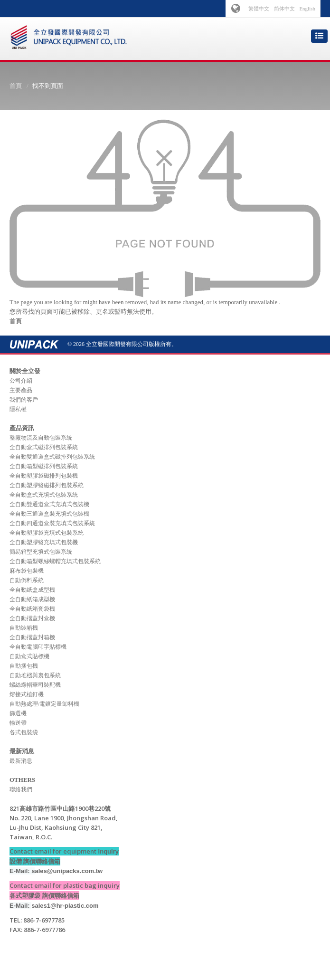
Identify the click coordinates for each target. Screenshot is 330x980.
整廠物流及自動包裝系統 (41, 438)
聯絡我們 (21, 789)
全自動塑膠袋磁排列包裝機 (44, 476)
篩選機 (18, 713)
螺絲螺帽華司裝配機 (35, 685)
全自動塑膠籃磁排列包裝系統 (47, 485)
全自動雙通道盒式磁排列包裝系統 (52, 457)
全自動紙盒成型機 (32, 590)
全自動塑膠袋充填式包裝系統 (47, 533)
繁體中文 (259, 9)
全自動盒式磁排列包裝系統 (44, 447)
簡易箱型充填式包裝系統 (41, 552)
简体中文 (284, 9)
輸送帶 (18, 723)
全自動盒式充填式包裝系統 (44, 495)
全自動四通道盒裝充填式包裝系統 (52, 523)
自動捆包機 (24, 666)
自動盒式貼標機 (29, 656)
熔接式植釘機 (27, 694)
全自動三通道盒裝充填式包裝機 (49, 514)
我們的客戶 (24, 400)
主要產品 (21, 390)
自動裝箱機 (24, 628)
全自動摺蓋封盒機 (32, 618)
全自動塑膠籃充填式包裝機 (44, 542)
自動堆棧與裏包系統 (35, 675)
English (307, 9)
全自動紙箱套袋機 (32, 609)
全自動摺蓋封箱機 (32, 637)
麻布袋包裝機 (27, 571)
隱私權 (18, 409)
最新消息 (21, 761)
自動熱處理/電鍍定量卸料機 (44, 704)
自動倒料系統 (27, 580)
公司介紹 (21, 381)
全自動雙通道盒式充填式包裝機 (49, 504)
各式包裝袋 (24, 732)
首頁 (16, 86)
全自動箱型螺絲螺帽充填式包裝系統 (55, 561)
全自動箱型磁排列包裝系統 (44, 466)
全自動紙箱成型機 (32, 599)
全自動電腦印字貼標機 (38, 647)
